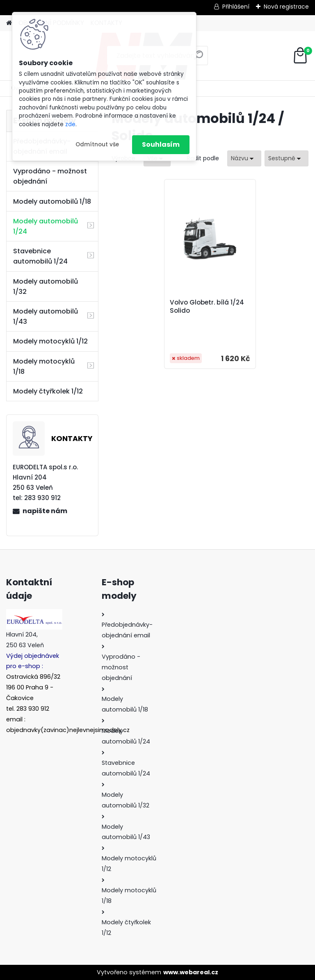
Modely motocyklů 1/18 (44, 366)
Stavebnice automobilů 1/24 (40, 256)
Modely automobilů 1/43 (46, 316)
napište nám (45, 511)
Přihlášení (236, 7)
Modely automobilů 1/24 (46, 226)
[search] (198, 58)
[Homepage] (9, 23)
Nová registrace (286, 7)
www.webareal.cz (191, 972)
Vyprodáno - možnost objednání (50, 176)
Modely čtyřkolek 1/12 (48, 391)
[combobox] (244, 158)
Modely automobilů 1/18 (52, 201)
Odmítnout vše (97, 144)
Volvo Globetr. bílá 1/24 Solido (207, 307)
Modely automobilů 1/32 (46, 286)
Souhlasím (161, 144)
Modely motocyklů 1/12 (50, 341)
